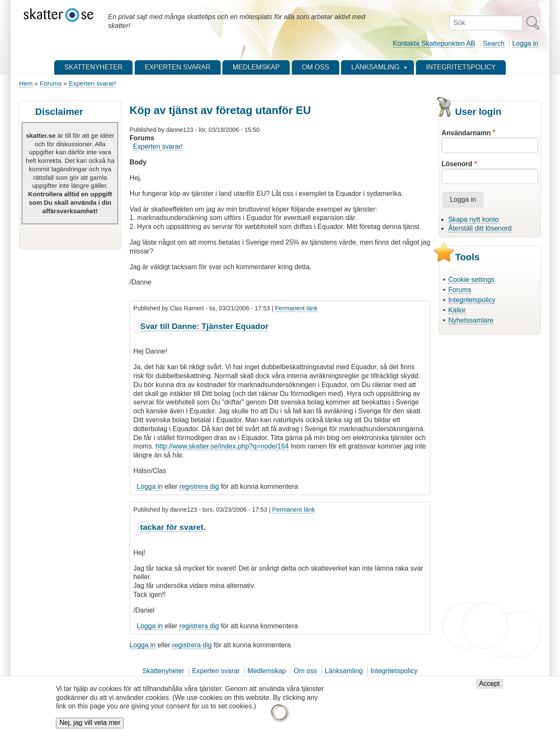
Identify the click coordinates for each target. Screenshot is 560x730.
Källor (457, 310)
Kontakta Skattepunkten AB (434, 43)
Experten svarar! (92, 83)
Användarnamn (466, 133)
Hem (26, 83)
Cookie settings (471, 280)
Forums (51, 83)
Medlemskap (267, 671)
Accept (489, 689)
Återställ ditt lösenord (480, 228)
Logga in (525, 43)
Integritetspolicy (472, 300)
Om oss (305, 671)
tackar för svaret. (173, 527)
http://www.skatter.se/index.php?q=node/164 (222, 446)
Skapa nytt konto (473, 219)
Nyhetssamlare (471, 320)
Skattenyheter (163, 671)
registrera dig (199, 486)
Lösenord (457, 164)
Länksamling (344, 671)
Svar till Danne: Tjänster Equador (204, 326)
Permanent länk (296, 308)
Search (494, 43)
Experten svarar (216, 671)
